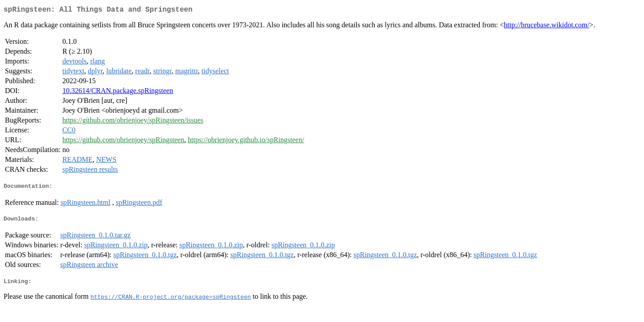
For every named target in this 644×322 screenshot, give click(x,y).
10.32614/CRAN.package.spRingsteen (118, 92)
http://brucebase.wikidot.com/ (547, 27)
